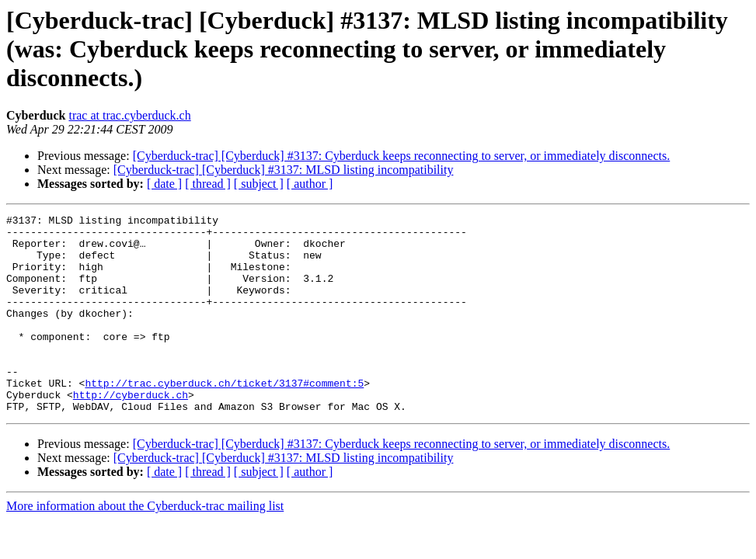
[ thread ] (208, 184)
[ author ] (310, 184)
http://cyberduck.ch (131, 432)
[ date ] (164, 184)
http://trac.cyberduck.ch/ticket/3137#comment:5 (224, 418)
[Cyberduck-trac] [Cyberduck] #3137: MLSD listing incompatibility (284, 170)
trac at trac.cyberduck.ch (129, 115)
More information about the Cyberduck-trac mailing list (145, 545)
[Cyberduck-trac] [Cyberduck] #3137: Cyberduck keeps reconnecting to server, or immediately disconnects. (402, 156)
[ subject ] (259, 184)
